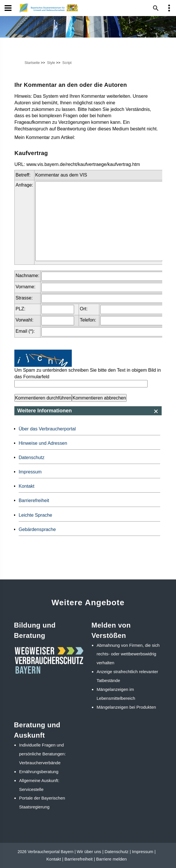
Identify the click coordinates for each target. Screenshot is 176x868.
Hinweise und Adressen (43, 443)
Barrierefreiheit (34, 500)
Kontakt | (55, 859)
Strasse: (24, 298)
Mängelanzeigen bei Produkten (126, 707)
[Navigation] (8, 8)
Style (51, 63)
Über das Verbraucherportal (47, 429)
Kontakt (27, 486)
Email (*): (25, 331)
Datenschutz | (118, 852)
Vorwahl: (24, 320)
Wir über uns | (90, 852)
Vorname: (25, 287)
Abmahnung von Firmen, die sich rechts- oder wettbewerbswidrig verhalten (128, 654)
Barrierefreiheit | (80, 859)
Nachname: (27, 275)
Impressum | (144, 852)
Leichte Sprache (35, 515)
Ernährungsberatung (39, 772)
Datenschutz (32, 457)
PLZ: (20, 309)
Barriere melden (112, 859)
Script (67, 63)
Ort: (84, 309)
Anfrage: (24, 185)
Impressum (30, 472)
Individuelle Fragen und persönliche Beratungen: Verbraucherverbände (43, 754)
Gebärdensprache (37, 529)
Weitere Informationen (45, 411)
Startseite (32, 63)
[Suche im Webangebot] (156, 8)
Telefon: (88, 320)
